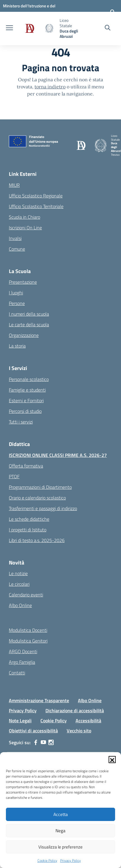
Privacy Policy (71, 860)
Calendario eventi (26, 595)
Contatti (17, 673)
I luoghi (16, 293)
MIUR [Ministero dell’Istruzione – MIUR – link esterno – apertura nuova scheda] (14, 185)
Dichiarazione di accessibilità (75, 710)
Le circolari (19, 584)
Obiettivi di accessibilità (33, 731)
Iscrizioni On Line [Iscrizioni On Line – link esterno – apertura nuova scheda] (25, 228)
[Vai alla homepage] (37, 28)
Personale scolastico (29, 379)
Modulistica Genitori (28, 641)
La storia (17, 346)
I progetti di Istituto (28, 530)
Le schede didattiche (29, 519)
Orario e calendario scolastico (37, 498)
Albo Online (20, 605)
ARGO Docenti (23, 651)
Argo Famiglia (22, 662)
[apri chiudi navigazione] (9, 28)
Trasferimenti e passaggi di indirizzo (43, 508)
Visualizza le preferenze (60, 847)
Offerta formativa (26, 466)
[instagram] (51, 742)
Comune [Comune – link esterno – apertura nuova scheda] (17, 249)
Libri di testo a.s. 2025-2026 (37, 540)
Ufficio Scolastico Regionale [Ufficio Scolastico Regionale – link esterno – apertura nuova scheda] (36, 196)
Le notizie (18, 573)
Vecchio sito (79, 731)
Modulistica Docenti (28, 630)
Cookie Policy (47, 860)
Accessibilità (88, 721)
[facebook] (36, 742)
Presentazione (23, 282)
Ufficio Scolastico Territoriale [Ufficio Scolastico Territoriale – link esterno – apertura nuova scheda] (36, 206)
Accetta (61, 814)
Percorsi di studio (25, 411)
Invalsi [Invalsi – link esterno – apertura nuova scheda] (15, 238)
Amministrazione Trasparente (39, 700)
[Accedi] (112, 12)
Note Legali (20, 721)
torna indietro (50, 87)
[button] (112, 760)
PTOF (14, 476)
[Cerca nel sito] (108, 28)
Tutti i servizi (21, 422)
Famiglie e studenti (27, 390)
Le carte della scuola (29, 325)
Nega (60, 831)
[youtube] (43, 742)
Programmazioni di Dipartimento (40, 487)
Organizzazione (24, 335)
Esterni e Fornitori (26, 400)
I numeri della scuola (29, 314)
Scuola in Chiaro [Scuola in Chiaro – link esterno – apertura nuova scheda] (24, 217)
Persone (17, 303)
